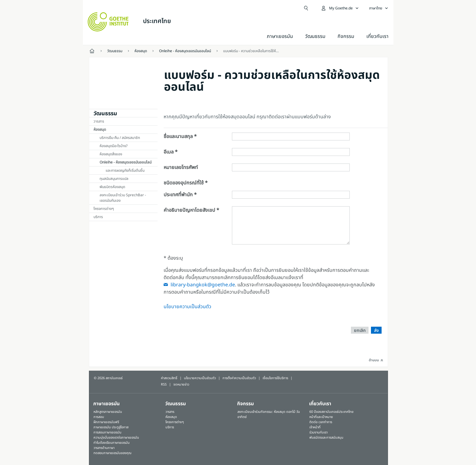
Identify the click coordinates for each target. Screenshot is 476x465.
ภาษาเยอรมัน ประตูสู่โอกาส (111, 427)
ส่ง (376, 330)
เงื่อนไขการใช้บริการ (275, 378)
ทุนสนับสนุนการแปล (114, 179)
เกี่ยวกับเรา (377, 36)
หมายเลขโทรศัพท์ (181, 167)
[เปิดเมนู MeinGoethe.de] (340, 8)
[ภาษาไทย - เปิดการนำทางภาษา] (379, 8)
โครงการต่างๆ (104, 209)
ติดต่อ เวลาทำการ (321, 422)
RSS (164, 384)
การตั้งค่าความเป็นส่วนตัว (239, 378)
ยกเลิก (360, 330)
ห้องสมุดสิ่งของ (111, 154)
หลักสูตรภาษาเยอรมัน (108, 412)
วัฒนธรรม (315, 36)
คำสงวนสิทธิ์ (169, 378)
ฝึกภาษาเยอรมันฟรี (106, 422)
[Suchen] (306, 8)
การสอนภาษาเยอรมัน (107, 432)
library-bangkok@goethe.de (203, 285)
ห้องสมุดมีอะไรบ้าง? (114, 146)
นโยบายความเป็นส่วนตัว (187, 307)
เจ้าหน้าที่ (315, 427)
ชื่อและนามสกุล (178, 136)
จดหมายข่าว (181, 384)
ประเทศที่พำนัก (178, 195)
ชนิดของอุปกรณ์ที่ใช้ (184, 183)
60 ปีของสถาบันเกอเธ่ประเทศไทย (331, 412)
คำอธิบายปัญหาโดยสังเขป (189, 210)
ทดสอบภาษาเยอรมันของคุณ (112, 453)
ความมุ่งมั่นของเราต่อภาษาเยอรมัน (116, 438)
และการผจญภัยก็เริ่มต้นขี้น (125, 170)
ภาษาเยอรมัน (280, 36)
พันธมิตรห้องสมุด (112, 187)
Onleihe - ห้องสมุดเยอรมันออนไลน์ (126, 162)
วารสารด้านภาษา (104, 448)
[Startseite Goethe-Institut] (108, 22)
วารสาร (99, 121)
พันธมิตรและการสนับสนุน (326, 438)
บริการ (98, 217)
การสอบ (99, 417)
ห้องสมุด (100, 130)
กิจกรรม (245, 404)
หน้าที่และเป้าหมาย (321, 417)
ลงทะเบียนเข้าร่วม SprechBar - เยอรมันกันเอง (123, 198)
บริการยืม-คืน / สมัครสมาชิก (120, 138)
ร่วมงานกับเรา (318, 432)
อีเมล (169, 152)
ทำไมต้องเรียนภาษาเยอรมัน (112, 443)
